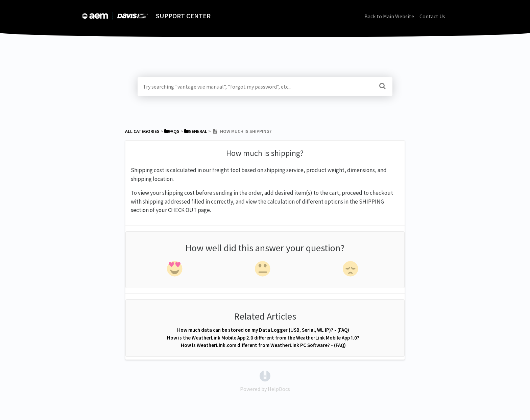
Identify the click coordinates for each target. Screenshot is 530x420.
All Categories (142, 131)
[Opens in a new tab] (265, 375)
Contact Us (432, 16)
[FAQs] (172, 131)
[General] (196, 131)
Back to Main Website (389, 16)
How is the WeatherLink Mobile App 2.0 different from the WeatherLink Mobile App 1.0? (263, 338)
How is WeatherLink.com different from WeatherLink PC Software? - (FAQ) (263, 345)
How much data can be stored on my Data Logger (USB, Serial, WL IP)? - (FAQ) (263, 330)
